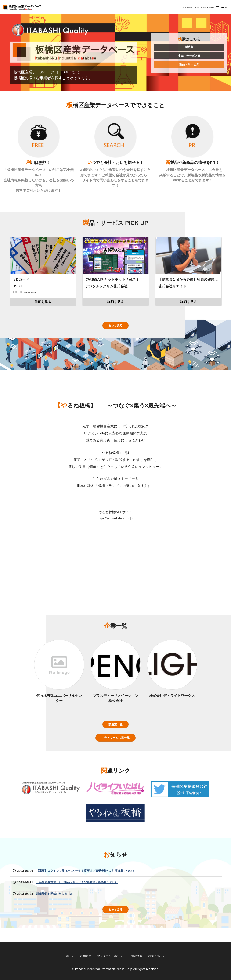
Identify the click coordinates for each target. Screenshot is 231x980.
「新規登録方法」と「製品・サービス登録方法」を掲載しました (84, 893)
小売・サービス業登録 (199, 9)
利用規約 (81, 955)
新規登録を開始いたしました (58, 904)
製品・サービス (189, 67)
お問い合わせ (162, 955)
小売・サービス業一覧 (115, 747)
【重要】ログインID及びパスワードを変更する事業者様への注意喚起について (94, 881)
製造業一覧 (115, 733)
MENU (222, 8)
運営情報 (140, 955)
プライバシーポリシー (111, 955)
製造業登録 (182, 9)
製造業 (189, 48)
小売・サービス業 (189, 58)
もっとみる (115, 920)
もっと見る (115, 330)
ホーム (64, 955)
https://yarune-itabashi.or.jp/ (115, 524)
